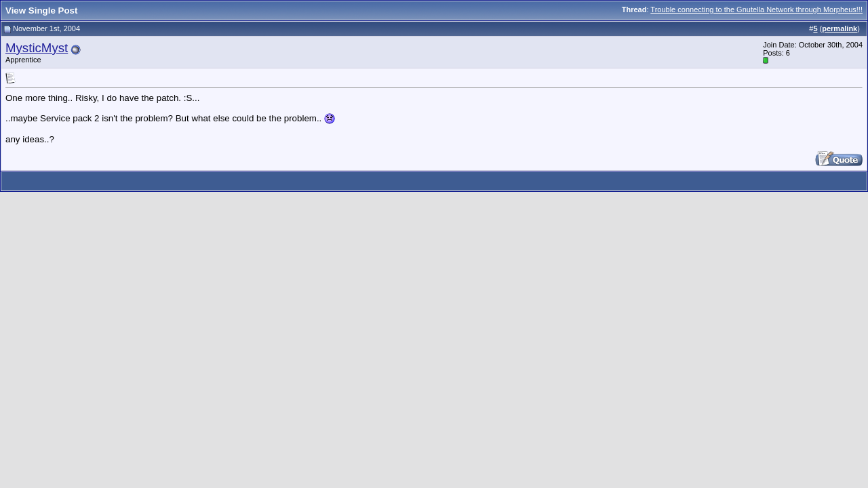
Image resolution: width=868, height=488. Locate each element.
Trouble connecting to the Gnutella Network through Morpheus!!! (756, 9)
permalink (840, 28)
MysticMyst (37, 48)
